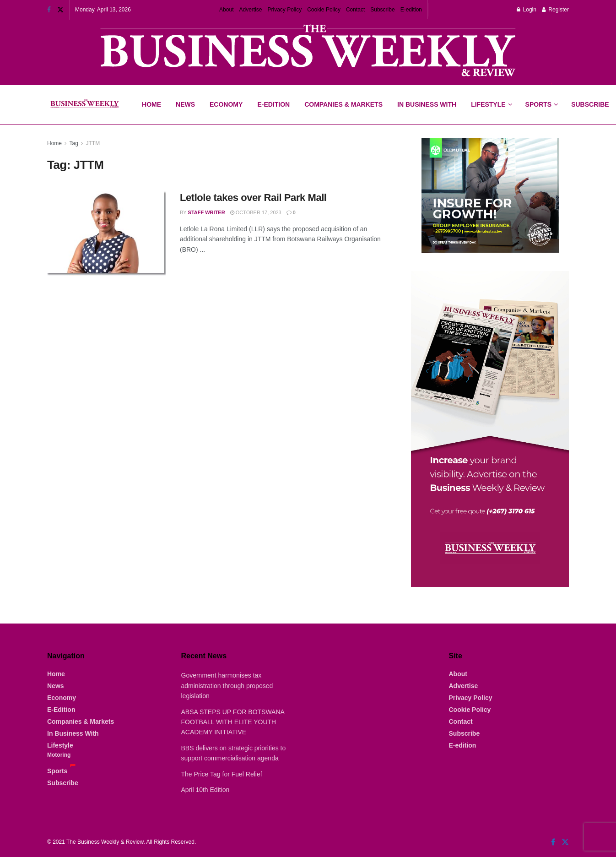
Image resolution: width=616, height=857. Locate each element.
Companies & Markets (343, 104)
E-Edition (273, 104)
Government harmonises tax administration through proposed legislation (227, 686)
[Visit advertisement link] (308, 52)
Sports (541, 97)
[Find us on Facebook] (553, 842)
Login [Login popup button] (527, 10)
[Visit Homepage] (84, 105)
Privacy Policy (285, 10)
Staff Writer (207, 212)
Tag (73, 143)
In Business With (427, 104)
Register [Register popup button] (555, 10)
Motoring (59, 755)
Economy (226, 104)
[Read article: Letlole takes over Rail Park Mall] (107, 233)
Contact (355, 10)
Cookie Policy (324, 10)
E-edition (411, 10)
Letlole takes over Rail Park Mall (253, 198)
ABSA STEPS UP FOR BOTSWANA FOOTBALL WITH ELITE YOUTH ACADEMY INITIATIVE (233, 722)
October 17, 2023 (256, 212)
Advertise (250, 10)
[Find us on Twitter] (565, 842)
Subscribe (382, 10)
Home (151, 104)
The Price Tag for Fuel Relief (222, 774)
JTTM (93, 143)
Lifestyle (488, 104)
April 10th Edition (205, 790)
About (226, 10)
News (185, 104)
